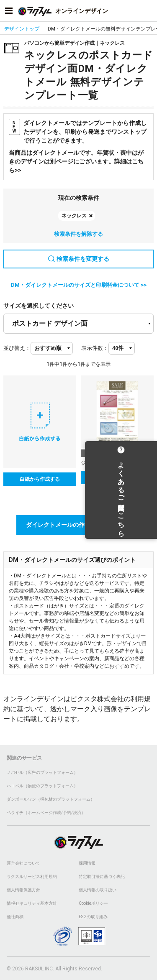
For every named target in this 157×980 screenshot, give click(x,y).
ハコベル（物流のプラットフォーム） (42, 786)
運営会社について (23, 863)
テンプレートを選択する (117, 477)
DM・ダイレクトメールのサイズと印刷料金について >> (79, 285)
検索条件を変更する (79, 259)
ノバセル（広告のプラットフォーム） (42, 772)
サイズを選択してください (39, 306)
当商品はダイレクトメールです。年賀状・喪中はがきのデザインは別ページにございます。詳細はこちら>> (76, 161)
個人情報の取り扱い (98, 890)
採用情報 (87, 863)
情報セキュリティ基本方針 (32, 903)
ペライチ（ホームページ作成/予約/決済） (46, 813)
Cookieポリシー (93, 903)
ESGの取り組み (93, 917)
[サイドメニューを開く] (9, 11)
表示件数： (95, 348)
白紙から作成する (40, 479)
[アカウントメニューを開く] (148, 11)
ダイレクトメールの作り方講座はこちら (79, 525)
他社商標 (15, 917)
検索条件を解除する (78, 234)
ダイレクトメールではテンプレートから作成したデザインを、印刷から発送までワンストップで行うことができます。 (78, 131)
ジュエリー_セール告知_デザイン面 (117, 463)
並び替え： (17, 348)
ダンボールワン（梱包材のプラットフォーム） (51, 799)
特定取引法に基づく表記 (102, 877)
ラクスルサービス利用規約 (32, 877)
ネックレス (74, 216)
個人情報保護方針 (23, 890)
